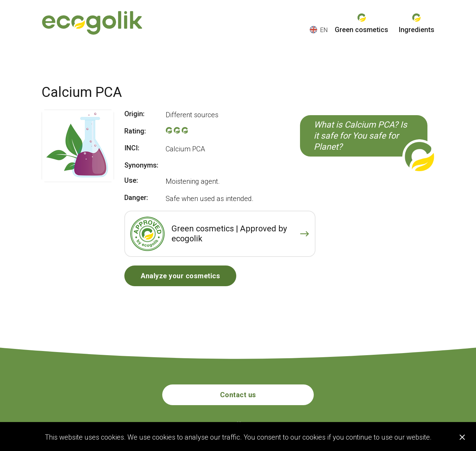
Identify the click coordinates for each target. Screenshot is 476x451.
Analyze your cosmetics (180, 276)
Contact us (238, 395)
